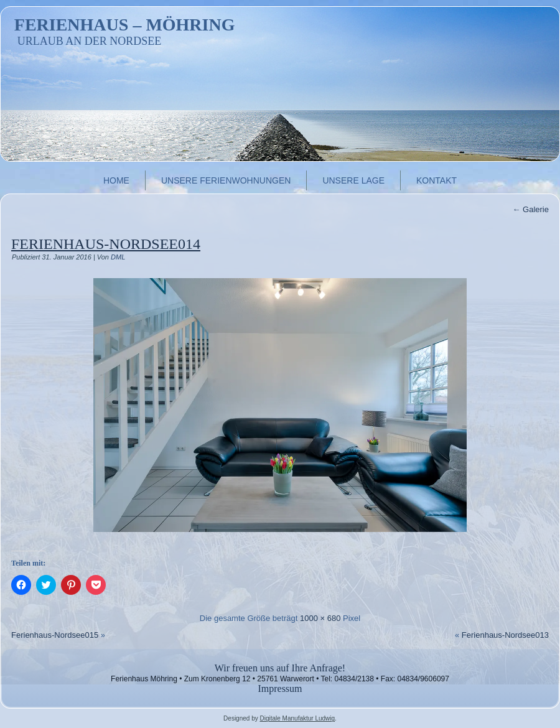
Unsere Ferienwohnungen (226, 180)
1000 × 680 (320, 618)
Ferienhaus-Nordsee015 (55, 635)
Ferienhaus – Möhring (125, 25)
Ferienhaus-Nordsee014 (106, 244)
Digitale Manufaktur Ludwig (297, 718)
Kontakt (436, 180)
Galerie (530, 209)
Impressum (280, 688)
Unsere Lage (353, 180)
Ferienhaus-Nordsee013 (505, 635)
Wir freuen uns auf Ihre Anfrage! (280, 668)
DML (118, 257)
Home (116, 180)
